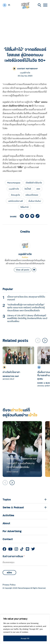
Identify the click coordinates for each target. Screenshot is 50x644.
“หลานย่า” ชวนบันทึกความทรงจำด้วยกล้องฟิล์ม (21, 465)
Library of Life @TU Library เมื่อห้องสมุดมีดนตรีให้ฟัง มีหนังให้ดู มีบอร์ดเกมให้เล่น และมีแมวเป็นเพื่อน (27, 318)
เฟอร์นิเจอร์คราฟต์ (15, 201)
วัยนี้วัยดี (28, 189)
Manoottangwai (14, 183)
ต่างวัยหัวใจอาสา (11, 372)
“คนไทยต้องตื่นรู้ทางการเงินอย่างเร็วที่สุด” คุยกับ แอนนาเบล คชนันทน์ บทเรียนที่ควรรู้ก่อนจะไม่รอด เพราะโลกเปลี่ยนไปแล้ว (26, 308)
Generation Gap (11, 376)
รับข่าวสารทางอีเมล (14, 556)
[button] (45, 340)
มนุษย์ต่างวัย (14, 189)
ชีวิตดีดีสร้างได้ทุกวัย (34, 183)
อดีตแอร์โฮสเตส (32, 195)
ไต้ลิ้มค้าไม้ (25, 207)
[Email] (34, 270)
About (6, 523)
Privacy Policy (9, 585)
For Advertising (12, 531)
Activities (8, 515)
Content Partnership (27, 69)
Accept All (25, 638)
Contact (8, 539)
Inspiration (12, 459)
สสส (38, 189)
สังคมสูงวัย (15, 195)
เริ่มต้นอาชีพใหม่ (35, 201)
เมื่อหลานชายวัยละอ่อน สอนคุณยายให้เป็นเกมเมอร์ (26, 298)
